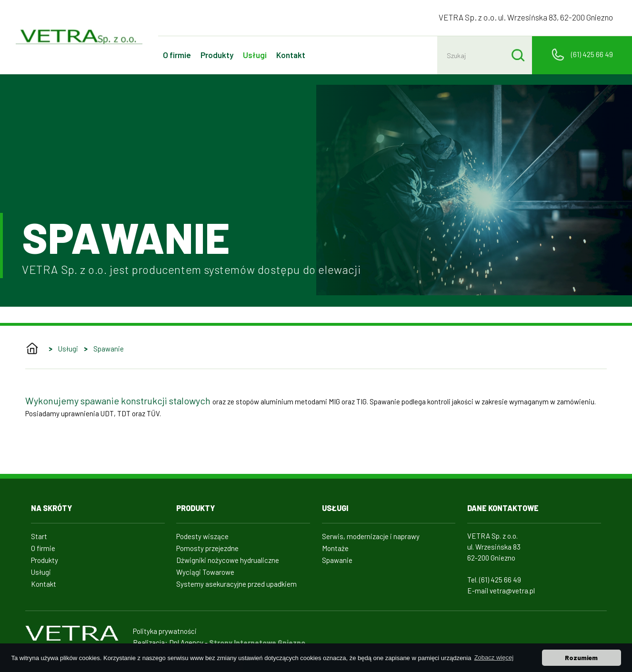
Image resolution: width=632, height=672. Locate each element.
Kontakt (291, 55)
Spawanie (109, 349)
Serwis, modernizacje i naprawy (371, 536)
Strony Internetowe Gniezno (257, 642)
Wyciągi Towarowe (205, 572)
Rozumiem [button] (581, 657)
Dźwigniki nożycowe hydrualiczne (228, 560)
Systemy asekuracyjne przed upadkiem (236, 584)
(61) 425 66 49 (592, 54)
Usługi (255, 55)
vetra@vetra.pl (512, 591)
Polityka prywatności (165, 631)
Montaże (335, 548)
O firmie (177, 55)
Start (39, 536)
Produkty (217, 55)
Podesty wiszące (202, 536)
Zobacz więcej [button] (494, 657)
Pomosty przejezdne (207, 548)
